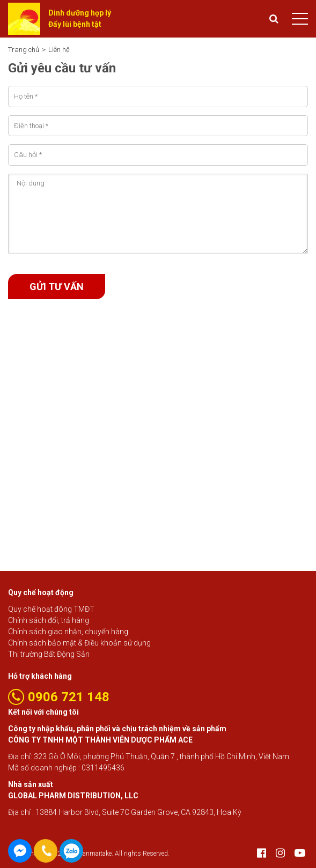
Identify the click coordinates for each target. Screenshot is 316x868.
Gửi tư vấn (57, 287)
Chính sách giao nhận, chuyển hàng (68, 632)
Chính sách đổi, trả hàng (49, 620)
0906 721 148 (71, 851)
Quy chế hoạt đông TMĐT (51, 609)
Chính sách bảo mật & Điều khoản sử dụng (79, 643)
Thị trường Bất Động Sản (49, 654)
